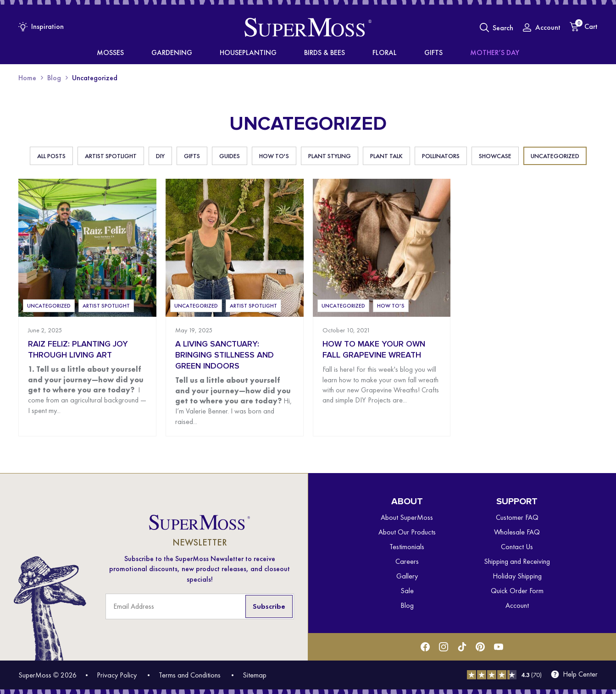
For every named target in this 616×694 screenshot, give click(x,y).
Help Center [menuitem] (580, 674)
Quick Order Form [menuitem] (517, 591)
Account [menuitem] (517, 605)
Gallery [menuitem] (407, 576)
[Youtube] (499, 647)
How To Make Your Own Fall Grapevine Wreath (374, 350)
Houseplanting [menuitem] (262, 53)
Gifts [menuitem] (403, 53)
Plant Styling (330, 156)
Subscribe (269, 606)
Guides (230, 156)
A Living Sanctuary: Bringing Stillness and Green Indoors (225, 355)
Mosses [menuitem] (155, 53)
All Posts (51, 156)
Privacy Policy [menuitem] (117, 675)
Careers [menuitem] (407, 561)
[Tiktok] (462, 647)
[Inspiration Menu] (41, 26)
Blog (54, 78)
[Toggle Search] (497, 28)
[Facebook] (425, 647)
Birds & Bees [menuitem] (323, 53)
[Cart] (584, 27)
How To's (274, 156)
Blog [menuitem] (407, 605)
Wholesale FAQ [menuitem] (517, 532)
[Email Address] (200, 606)
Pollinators (441, 156)
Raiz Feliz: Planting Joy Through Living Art (78, 350)
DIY (160, 156)
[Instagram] (444, 647)
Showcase (495, 156)
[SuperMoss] (308, 28)
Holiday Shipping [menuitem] (517, 576)
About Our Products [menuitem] (407, 532)
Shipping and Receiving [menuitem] (517, 561)
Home (27, 78)
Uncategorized (555, 156)
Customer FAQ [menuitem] (517, 517)
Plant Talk (386, 156)
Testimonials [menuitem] (407, 547)
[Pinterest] (480, 647)
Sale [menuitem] (407, 591)
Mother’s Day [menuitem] (450, 53)
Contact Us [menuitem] (517, 547)
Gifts (192, 156)
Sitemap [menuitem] (255, 675)
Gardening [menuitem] (202, 53)
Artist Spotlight (111, 156)
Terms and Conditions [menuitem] (190, 675)
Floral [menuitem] (369, 53)
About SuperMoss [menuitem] (407, 517)
